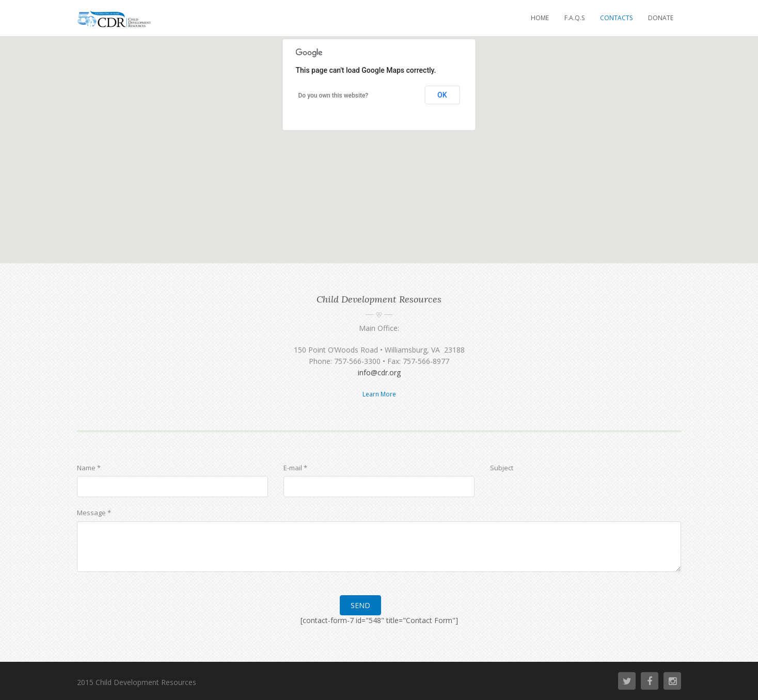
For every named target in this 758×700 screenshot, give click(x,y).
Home (540, 18)
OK (442, 95)
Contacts (616, 18)
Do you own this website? (334, 96)
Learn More (379, 394)
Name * (89, 468)
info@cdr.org (379, 372)
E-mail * (295, 468)
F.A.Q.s (574, 18)
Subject (502, 468)
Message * (94, 513)
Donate (661, 18)
